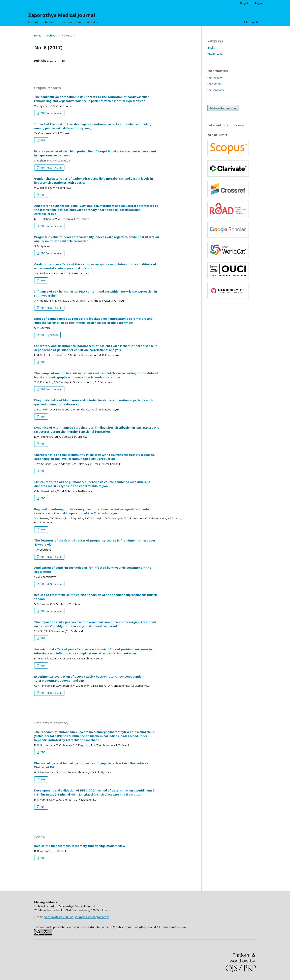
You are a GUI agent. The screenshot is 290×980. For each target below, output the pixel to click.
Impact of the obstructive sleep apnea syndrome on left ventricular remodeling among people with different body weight (93, 126)
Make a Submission (223, 108)
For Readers (215, 78)
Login (258, 3)
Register (245, 3)
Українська (215, 54)
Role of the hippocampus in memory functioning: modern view (80, 846)
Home (38, 35)
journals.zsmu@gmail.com (92, 917)
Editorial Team (71, 22)
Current (33, 22)
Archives (50, 22)
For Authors (214, 84)
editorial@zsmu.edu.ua (59, 917)
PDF (42, 140)
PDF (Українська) (51, 113)
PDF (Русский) (49, 335)
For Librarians (216, 90)
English (212, 47)
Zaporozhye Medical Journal (62, 15)
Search (253, 22)
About (92, 22)
